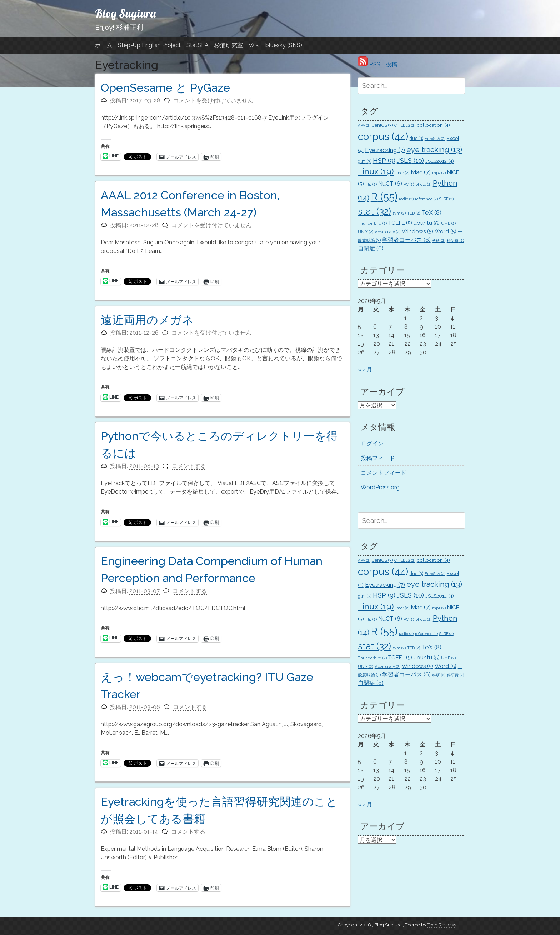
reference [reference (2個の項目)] (426, 199)
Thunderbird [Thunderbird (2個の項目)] (372, 223)
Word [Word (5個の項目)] (446, 231)
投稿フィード (378, 458)
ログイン (372, 443)
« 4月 (365, 369)
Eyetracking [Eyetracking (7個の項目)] (385, 150)
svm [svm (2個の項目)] (399, 213)
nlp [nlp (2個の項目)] (371, 184)
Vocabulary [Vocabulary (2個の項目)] (387, 232)
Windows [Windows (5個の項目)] (417, 231)
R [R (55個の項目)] (384, 197)
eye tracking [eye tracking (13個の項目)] (434, 150)
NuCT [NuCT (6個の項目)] (390, 184)
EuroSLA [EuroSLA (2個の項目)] (435, 139)
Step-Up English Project (149, 45)
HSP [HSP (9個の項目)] (384, 161)
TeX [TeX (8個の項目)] (431, 212)
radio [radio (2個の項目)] (406, 199)
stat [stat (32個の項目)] (374, 211)
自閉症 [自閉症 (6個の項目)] (371, 248)
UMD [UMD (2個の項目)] (448, 223)
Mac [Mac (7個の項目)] (421, 172)
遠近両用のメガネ (147, 320)
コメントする (189, 466)
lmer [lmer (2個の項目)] (402, 173)
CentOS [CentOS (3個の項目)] (382, 125)
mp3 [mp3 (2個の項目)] (439, 173)
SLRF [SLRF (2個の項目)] (446, 199)
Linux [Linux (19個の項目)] (376, 171)
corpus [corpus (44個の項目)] (383, 137)
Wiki (254, 45)
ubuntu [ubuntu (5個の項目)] (427, 223)
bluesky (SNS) (284, 45)
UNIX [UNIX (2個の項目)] (366, 232)
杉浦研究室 (229, 45)
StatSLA (197, 45)
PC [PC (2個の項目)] (409, 184)
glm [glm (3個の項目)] (365, 161)
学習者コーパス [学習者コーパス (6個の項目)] (406, 240)
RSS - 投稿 (377, 64)
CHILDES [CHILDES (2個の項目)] (405, 125)
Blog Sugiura (125, 13)
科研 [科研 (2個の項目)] (439, 240)
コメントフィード (384, 473)
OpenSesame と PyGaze (165, 88)
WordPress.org (380, 487)
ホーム (104, 45)
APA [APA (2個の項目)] (364, 125)
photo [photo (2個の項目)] (423, 184)
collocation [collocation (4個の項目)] (433, 125)
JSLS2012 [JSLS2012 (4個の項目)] (440, 161)
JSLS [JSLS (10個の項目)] (410, 160)
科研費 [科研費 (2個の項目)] (455, 240)
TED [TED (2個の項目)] (414, 213)
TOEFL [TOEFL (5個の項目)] (400, 223)
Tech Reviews (442, 925)
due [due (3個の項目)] (416, 138)
